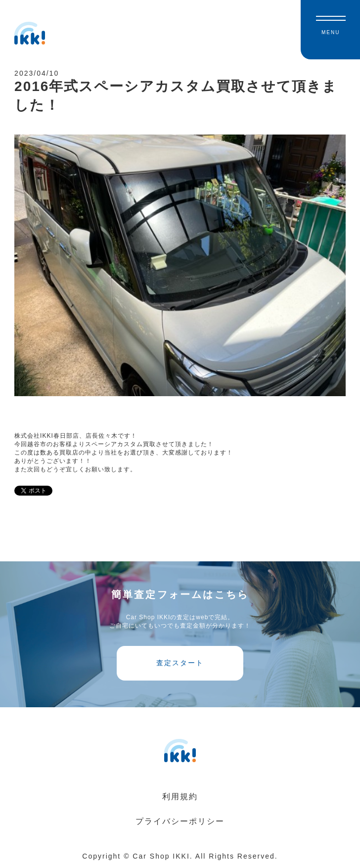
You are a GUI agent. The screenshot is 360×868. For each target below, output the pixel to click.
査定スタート (180, 663)
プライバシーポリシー (180, 821)
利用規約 (180, 797)
